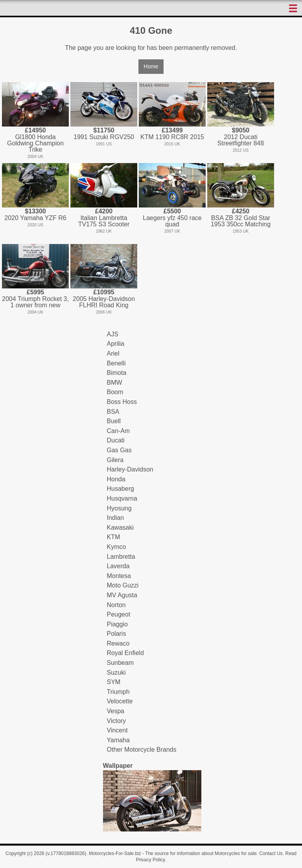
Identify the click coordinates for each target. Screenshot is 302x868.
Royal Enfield (125, 653)
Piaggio (117, 624)
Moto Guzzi (123, 585)
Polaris (117, 634)
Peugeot (119, 614)
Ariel (113, 353)
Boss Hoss (122, 402)
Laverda (118, 566)
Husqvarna (122, 498)
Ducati (116, 440)
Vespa (116, 711)
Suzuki (116, 673)
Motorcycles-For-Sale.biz (115, 853)
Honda (116, 479)
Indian (116, 518)
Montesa (119, 576)
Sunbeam (121, 663)
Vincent (117, 730)
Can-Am (119, 431)
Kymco (117, 547)
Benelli (116, 363)
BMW (115, 383)
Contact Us (271, 853)
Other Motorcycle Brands (142, 750)
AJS (113, 334)
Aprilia (116, 344)
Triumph (118, 692)
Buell (114, 421)
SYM (114, 682)
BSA (113, 412)
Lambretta (121, 557)
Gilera (115, 460)
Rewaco (118, 643)
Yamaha (118, 740)
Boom (115, 392)
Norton (116, 605)
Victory (117, 721)
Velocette (120, 701)
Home (151, 66)
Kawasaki (120, 528)
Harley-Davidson (130, 469)
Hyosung (119, 508)
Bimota (117, 373)
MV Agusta (122, 595)
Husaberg (121, 489)
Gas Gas (119, 450)
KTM (114, 537)
